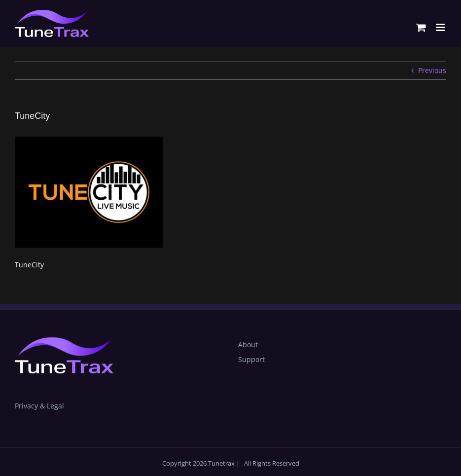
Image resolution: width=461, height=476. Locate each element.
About (248, 345)
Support (251, 359)
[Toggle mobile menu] (441, 27)
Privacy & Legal (39, 406)
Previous (432, 70)
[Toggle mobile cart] (421, 27)
